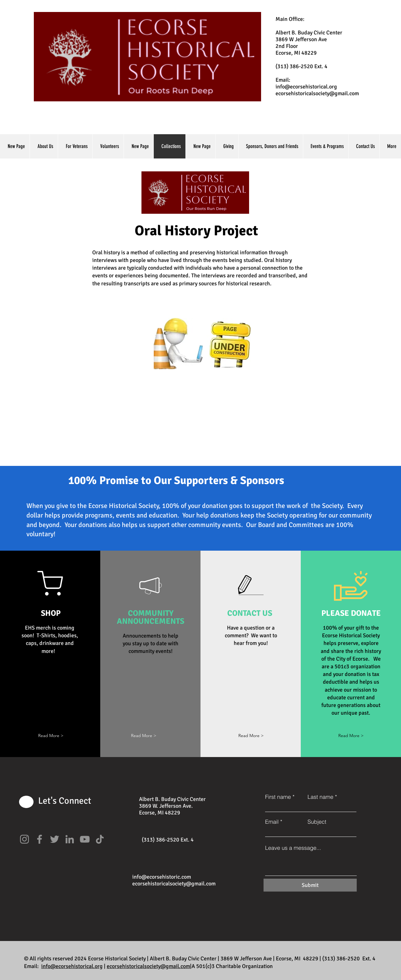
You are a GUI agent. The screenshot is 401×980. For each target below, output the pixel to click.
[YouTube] (85, 839)
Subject (317, 822)
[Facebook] (40, 839)
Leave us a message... (293, 848)
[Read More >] (251, 736)
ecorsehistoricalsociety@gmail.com (317, 93)
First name (278, 797)
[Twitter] (55, 839)
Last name (320, 797)
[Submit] (310, 885)
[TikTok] (100, 839)
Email (272, 822)
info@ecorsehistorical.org (306, 87)
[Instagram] (24, 839)
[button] (51, 736)
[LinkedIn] (70, 839)
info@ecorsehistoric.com (162, 877)
